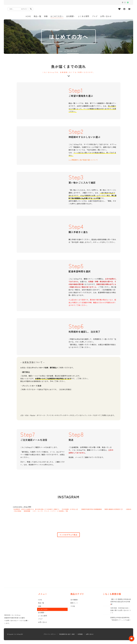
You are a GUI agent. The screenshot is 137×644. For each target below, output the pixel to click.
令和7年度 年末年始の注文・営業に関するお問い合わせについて (121, 610)
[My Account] (124, 9)
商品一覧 (37, 16)
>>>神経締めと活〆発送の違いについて (83, 160)
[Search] (20, 9)
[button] (31, 9)
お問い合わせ (106, 16)
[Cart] (129, 9)
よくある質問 (84, 16)
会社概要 (71, 16)
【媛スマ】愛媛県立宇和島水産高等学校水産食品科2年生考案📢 (121, 602)
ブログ (95, 16)
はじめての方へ (57, 16)
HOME (28, 16)
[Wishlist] (119, 9)
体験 (46, 16)
